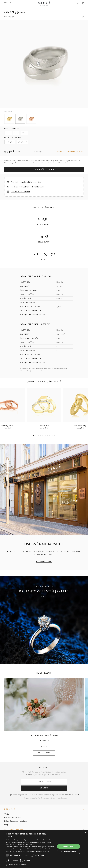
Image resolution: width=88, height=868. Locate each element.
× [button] (85, 833)
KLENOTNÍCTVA (44, 562)
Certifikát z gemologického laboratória (26, 182)
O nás (7, 814)
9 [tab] (52, 435)
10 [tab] (54, 435)
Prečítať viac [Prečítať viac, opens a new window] (45, 851)
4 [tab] (41, 435)
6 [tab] (45, 435)
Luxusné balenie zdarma (20, 192)
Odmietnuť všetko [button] (69, 852)
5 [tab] (43, 435)
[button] (31, 865)
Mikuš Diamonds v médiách (16, 821)
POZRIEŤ (44, 597)
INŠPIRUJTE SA (44, 740)
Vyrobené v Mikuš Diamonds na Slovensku (28, 187)
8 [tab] (50, 435)
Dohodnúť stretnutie (44, 170)
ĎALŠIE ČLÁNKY (44, 753)
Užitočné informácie (12, 818)
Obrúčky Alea (44, 426)
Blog (6, 825)
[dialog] (44, 849)
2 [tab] (36, 435)
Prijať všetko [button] (69, 846)
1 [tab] (34, 435)
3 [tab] (38, 435)
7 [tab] (47, 435)
